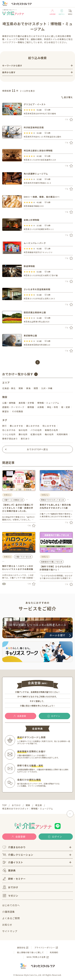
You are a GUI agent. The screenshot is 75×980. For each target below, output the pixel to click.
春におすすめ (16, 426)
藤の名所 (23, 434)
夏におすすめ (33, 426)
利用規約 (54, 952)
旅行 (4, 426)
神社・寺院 (53, 407)
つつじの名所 (9, 434)
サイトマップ (10, 931)
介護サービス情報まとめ (13, 500)
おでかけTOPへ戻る (37, 449)
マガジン (10, 896)
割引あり (25, 439)
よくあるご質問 (11, 918)
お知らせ (7, 925)
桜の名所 (23, 430)
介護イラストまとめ (23, 557)
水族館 (41, 407)
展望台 (6, 411)
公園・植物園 (9, 403)
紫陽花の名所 (51, 430)
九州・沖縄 (47, 388)
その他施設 (17, 411)
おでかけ (10, 887)
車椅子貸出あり (10, 439)
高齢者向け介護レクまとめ (52, 562)
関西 (36, 388)
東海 (28, 388)
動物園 (31, 407)
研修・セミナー (14, 879)
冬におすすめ (9, 430)
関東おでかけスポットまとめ (53, 500)
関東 (21, 388)
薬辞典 (9, 870)
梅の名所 (49, 434)
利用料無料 (62, 434)
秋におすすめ (49, 426)
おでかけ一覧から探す (18, 374)
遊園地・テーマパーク (13, 407)
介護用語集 (8, 912)
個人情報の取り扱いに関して (30, 952)
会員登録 (52, 12)
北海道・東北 (9, 388)
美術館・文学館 (26, 403)
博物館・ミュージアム (48, 403)
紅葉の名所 (36, 434)
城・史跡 (66, 407)
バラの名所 (36, 430)
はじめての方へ (11, 905)
